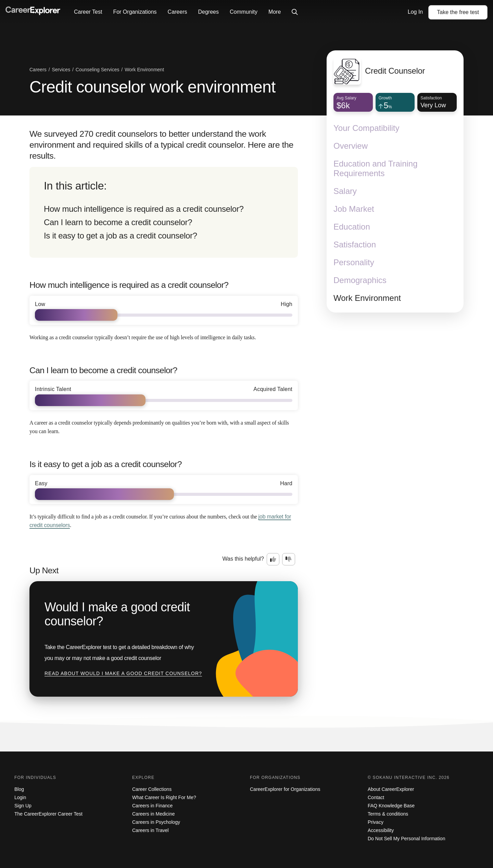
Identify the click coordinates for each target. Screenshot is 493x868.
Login (20, 797)
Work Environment (367, 298)
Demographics (360, 280)
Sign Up (23, 806)
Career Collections (152, 789)
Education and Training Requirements (376, 168)
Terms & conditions (388, 814)
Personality (354, 262)
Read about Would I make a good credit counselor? (123, 673)
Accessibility (381, 830)
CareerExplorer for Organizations (285, 789)
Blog (19, 789)
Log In (415, 12)
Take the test (458, 12)
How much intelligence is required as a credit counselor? (144, 209)
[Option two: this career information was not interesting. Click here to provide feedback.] (289, 559)
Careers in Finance (152, 806)
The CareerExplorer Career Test (48, 814)
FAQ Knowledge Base (391, 806)
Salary (345, 191)
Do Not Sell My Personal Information (406, 839)
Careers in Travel (150, 830)
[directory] (164, 212)
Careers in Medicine (154, 814)
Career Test (88, 12)
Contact (376, 797)
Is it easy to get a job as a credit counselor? (121, 236)
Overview (351, 146)
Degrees (208, 12)
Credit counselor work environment (153, 87)
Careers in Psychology (156, 822)
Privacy (376, 822)
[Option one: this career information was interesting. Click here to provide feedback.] (273, 559)
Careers (178, 12)
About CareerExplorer (391, 789)
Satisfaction (355, 244)
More (275, 12)
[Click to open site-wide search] (295, 12)
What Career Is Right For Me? (164, 797)
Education (352, 227)
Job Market (354, 209)
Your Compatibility (366, 128)
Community (244, 12)
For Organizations (135, 12)
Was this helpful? (243, 559)
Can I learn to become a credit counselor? (118, 222)
